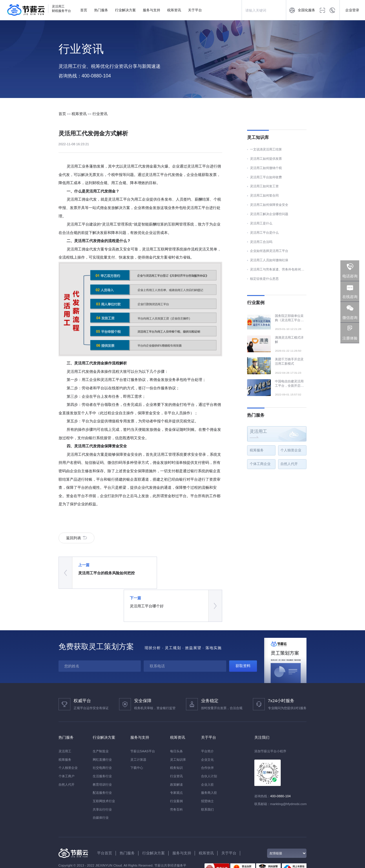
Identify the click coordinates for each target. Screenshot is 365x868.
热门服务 (101, 10)
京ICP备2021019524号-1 (94, 840)
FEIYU (63, 852)
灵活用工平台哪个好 (166, 577)
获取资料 (243, 636)
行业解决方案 (125, 10)
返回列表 (75, 539)
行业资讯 (100, 114)
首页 (84, 10)
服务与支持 (152, 10)
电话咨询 (350, 276)
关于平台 (195, 10)
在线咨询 (350, 297)
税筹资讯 (174, 10)
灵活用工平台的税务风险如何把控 (102, 577)
